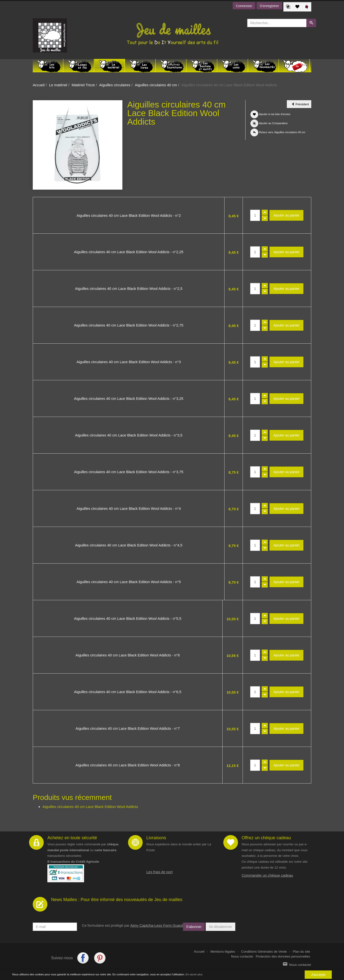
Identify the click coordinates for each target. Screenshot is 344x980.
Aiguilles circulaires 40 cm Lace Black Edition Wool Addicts (90, 807)
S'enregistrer (269, 6)
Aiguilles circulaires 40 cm (156, 85)
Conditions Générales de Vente (264, 952)
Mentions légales (223, 952)
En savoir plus (194, 974)
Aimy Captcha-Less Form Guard (156, 925)
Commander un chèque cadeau (267, 875)
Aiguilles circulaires (115, 85)
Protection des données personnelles (283, 956)
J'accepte (318, 975)
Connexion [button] (244, 6)
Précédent (301, 105)
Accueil (39, 85)
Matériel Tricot (83, 85)
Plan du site (301, 952)
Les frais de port (160, 872)
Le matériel (58, 85)
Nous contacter (242, 956)
